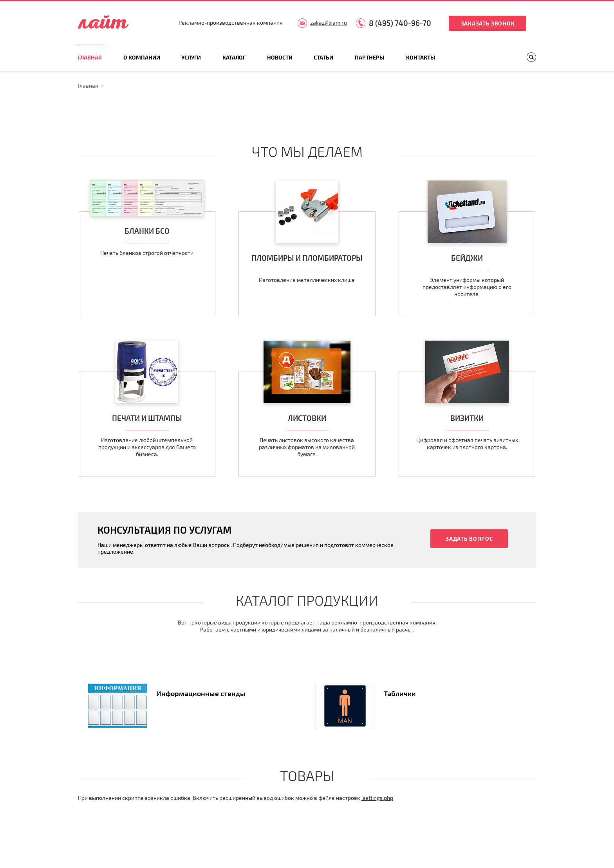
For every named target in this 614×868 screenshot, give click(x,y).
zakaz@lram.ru (329, 23)
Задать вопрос (469, 539)
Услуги (191, 57)
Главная (90, 57)
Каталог (234, 57)
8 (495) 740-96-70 (400, 23)
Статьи (323, 57)
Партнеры (370, 57)
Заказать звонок (488, 23)
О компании (142, 57)
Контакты (421, 57)
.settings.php (377, 798)
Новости (280, 57)
